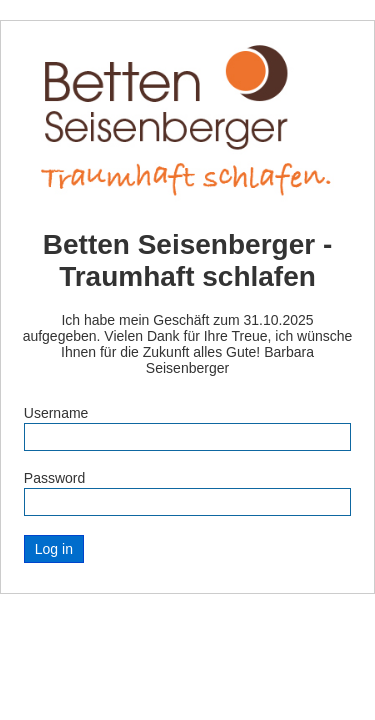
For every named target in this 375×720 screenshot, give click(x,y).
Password (54, 478)
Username (56, 413)
